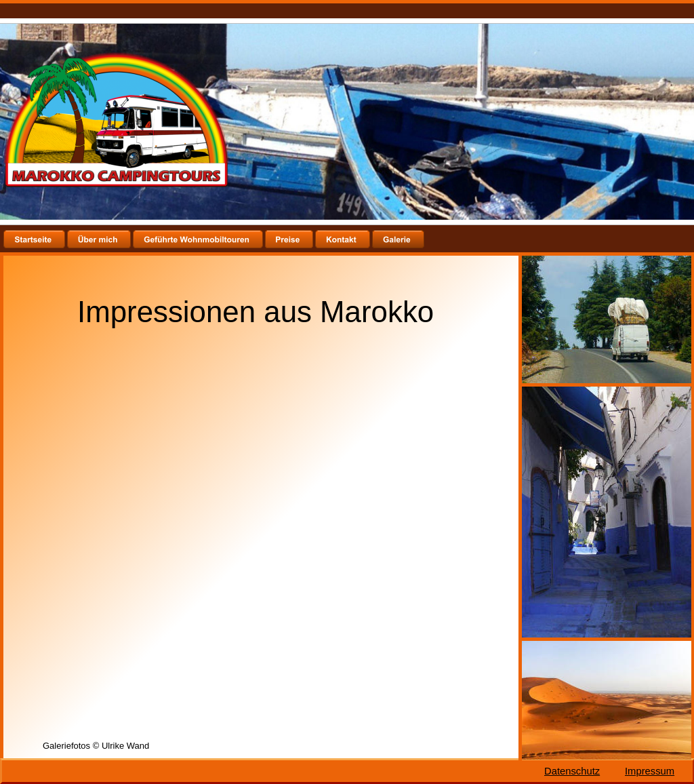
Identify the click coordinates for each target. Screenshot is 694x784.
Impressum (650, 771)
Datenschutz (572, 771)
